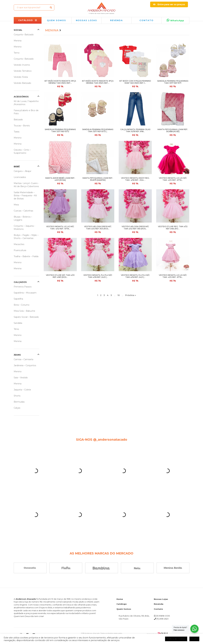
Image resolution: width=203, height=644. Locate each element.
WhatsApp (175, 20)
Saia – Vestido (21, 378)
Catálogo (122, 604)
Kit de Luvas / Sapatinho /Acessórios (26, 103)
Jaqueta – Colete (22, 390)
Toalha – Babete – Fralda (26, 256)
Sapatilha (18, 299)
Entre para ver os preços (169, 4)
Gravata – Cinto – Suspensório (22, 151)
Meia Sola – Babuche (24, 311)
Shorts (17, 396)
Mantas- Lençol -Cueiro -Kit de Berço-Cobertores (26, 185)
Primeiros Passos (23, 287)
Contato (147, 20)
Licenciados (20, 177)
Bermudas (19, 402)
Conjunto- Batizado (24, 35)
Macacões (19, 244)
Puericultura (20, 250)
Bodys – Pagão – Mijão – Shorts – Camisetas (26, 237)
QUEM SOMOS (56, 20)
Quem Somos (124, 609)
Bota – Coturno (22, 305)
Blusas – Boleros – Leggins (23, 218)
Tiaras (17, 132)
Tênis (16, 329)
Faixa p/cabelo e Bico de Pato (26, 112)
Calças (17, 408)
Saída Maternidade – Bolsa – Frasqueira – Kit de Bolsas (25, 196)
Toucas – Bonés (22, 126)
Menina (18, 41)
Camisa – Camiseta (23, 359)
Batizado (18, 120)
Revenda (159, 604)
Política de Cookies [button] (176, 639)
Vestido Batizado (22, 83)
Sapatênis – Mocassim (25, 293)
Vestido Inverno (22, 65)
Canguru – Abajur (23, 171)
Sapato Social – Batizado (26, 317)
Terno (17, 53)
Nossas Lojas (161, 599)
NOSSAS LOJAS (86, 20)
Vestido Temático (23, 71)
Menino (18, 47)
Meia (16, 205)
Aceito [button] (194, 639)
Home (120, 599)
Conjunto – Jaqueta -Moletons (24, 227)
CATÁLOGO (28, 20)
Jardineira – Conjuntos (25, 365)
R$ (60, 86)
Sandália (18, 323)
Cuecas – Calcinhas (23, 211)
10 (119, 295)
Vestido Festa (21, 77)
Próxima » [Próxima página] (131, 295)
